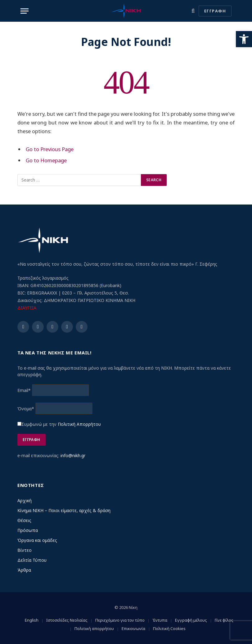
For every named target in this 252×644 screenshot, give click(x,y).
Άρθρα (24, 570)
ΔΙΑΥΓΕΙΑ (27, 308)
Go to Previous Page (50, 149)
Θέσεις (24, 520)
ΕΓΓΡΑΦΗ (215, 11)
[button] (244, 39)
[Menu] (25, 11)
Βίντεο (25, 550)
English (32, 620)
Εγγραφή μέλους (191, 620)
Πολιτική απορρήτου (94, 628)
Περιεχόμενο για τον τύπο (120, 620)
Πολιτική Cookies (169, 628)
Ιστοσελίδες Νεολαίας (67, 620)
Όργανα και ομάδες (37, 540)
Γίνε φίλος (224, 620)
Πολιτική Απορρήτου (79, 424)
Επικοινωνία (133, 628)
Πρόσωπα (28, 530)
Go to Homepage (46, 160)
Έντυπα (160, 620)
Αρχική (25, 500)
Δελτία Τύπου (32, 560)
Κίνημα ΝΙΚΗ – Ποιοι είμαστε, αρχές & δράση (64, 510)
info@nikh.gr (73, 455)
